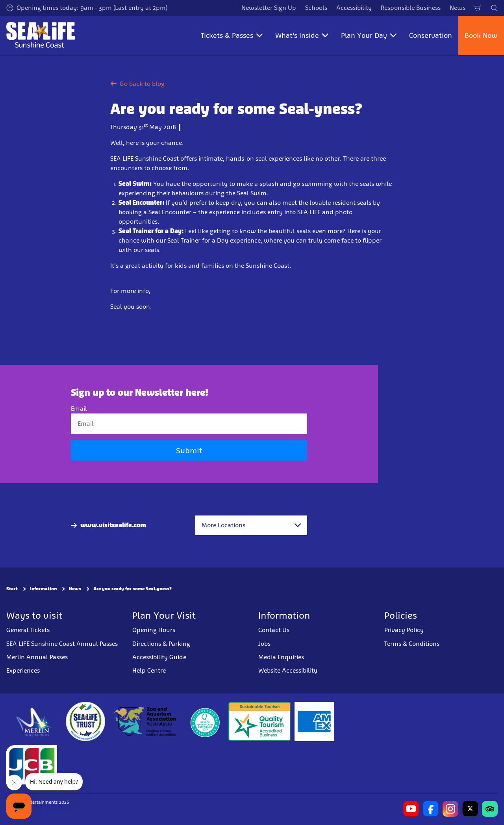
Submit (189, 451)
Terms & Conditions (412, 644)
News (458, 8)
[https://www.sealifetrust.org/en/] (85, 721)
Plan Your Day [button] (369, 35)
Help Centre (149, 670)
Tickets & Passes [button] (232, 35)
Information (43, 589)
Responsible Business (411, 8)
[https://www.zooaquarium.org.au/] (145, 721)
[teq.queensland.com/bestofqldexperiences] (205, 721)
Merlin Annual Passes (37, 657)
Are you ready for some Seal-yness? (132, 589)
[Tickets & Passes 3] (314, 721)
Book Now (481, 35)
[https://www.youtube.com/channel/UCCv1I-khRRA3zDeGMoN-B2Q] (411, 809)
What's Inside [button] (302, 35)
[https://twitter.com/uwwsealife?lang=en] (470, 809)
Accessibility (354, 8)
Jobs (264, 644)
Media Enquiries (281, 657)
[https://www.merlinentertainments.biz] (34, 721)
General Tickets (28, 630)
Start (12, 589)
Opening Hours (154, 630)
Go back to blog (137, 84)
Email (79, 409)
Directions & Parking (161, 644)
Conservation (431, 35)
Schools (316, 8)
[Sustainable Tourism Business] (259, 721)
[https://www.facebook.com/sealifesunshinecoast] (431, 809)
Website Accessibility (288, 670)
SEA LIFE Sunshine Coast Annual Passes (62, 644)
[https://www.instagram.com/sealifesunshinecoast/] (450, 809)
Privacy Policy (404, 630)
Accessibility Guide (159, 657)
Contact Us (274, 630)
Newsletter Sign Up (269, 8)
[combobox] (251, 525)
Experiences (23, 670)
